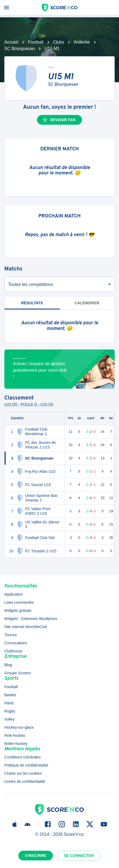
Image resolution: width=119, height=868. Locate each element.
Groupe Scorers (18, 673)
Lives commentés (19, 602)
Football (36, 42)
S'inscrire (36, 856)
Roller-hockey (16, 744)
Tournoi (11, 635)
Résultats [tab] (32, 305)
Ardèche (82, 42)
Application (14, 594)
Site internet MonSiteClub (26, 627)
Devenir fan (59, 120)
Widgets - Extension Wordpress (31, 619)
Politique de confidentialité (26, 765)
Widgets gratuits (18, 610)
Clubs (59, 42)
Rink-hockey (15, 735)
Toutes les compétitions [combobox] (30, 284)
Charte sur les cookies (23, 773)
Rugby (10, 711)
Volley (9, 719)
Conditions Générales (23, 757)
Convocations (16, 643)
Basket (10, 695)
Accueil (11, 42)
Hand (9, 703)
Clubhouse (13, 651)
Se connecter (79, 856)
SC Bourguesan (20, 49)
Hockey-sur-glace (19, 727)
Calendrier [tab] (87, 303)
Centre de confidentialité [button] (25, 781)
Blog (8, 665)
